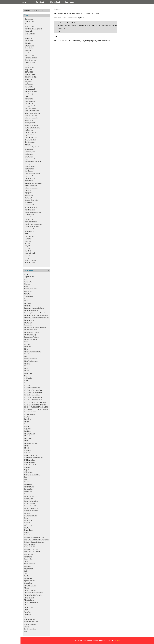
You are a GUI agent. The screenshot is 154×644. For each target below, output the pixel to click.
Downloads (69, 2)
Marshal (27, 436)
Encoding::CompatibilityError (34, 308)
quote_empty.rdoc (30, 108)
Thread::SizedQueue (31, 602)
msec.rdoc (28, 238)
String (26, 571)
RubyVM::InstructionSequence (34, 542)
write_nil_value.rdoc (31, 118)
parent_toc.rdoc (30, 67)
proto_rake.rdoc (30, 33)
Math (26, 441)
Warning (27, 626)
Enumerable (28, 323)
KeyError (27, 429)
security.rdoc (29, 195)
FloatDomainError (30, 371)
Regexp (27, 528)
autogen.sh (28, 82)
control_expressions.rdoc (33, 212)
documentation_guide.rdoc (33, 161)
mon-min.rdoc (29, 236)
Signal (26, 561)
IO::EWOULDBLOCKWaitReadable (36, 407)
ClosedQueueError (30, 289)
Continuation (29, 296)
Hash (26, 380)
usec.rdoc (28, 248)
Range (26, 518)
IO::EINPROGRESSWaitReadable (36, 402)
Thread (27, 588)
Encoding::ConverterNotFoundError (36, 313)
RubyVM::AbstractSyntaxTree (34, 537)
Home (24, 2)
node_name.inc (30, 258)
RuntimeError (29, 554)
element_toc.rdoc (30, 60)
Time (26, 610)
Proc (26, 479)
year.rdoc (28, 251)
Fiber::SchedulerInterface (33, 351)
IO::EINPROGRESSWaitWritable (35, 405)
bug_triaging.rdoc (30, 89)
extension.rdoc (29, 169)
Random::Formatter (31, 515)
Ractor (26, 494)
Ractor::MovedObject (31, 506)
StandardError (29, 566)
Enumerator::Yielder (31, 339)
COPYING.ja (29, 72)
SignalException (30, 564)
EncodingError (29, 320)
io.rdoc (27, 96)
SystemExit (28, 583)
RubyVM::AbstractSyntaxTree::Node (36, 540)
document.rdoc (29, 46)
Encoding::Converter (31, 310)
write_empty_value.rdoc (32, 113)
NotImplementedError (31, 465)
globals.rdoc (29, 171)
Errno (26, 342)
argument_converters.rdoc (33, 183)
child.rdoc (28, 43)
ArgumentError (29, 277)
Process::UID (29, 491)
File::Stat (27, 364)
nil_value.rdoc (29, 135)
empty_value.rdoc (30, 123)
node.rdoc (28, 50)
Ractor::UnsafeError (31, 511)
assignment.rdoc (30, 205)
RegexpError (28, 530)
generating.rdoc (30, 152)
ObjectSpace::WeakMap (32, 475)
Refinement (28, 525)
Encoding (27, 306)
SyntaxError (28, 578)
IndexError (28, 419)
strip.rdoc (28, 144)
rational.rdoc (29, 38)
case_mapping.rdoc (31, 91)
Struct (26, 573)
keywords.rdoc (29, 176)
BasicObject (28, 281)
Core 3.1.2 (40, 2)
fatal (26, 631)
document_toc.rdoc (31, 58)
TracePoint (28, 612)
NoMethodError (30, 462)
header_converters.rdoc (32, 128)
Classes (32, 10)
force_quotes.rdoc (30, 106)
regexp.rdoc (28, 193)
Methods (39, 10)
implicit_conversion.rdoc (33, 173)
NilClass (27, 453)
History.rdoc (29, 19)
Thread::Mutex (29, 598)
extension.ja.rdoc (30, 166)
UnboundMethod (30, 619)
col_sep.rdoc (29, 99)
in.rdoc (27, 234)
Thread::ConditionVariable (33, 595)
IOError (27, 417)
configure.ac (29, 84)
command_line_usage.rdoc (33, 29)
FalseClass (28, 347)
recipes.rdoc (29, 157)
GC (25, 376)
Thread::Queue (29, 600)
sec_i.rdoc (28, 246)
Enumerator (28, 325)
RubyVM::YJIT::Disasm (32, 552)
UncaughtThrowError (31, 622)
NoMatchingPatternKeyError (34, 458)
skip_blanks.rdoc (30, 140)
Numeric (27, 467)
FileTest (27, 366)
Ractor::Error (29, 499)
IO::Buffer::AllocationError (33, 390)
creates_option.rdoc (31, 185)
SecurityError (29, 559)
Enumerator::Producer (31, 337)
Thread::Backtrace (30, 590)
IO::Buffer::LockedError (32, 395)
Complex (27, 294)
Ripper (26, 532)
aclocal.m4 (28, 79)
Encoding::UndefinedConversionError (37, 318)
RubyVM (27, 535)
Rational (27, 523)
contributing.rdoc (30, 94)
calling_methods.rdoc (32, 207)
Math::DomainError (31, 443)
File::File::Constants (31, 359)
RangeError (28, 520)
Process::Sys (28, 489)
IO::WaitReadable (30, 412)
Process (27, 482)
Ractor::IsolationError (31, 501)
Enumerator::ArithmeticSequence (35, 327)
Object (26, 470)
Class (26, 286)
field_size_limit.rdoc (31, 125)
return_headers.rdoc (31, 137)
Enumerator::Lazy (30, 335)
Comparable (28, 291)
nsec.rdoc (28, 241)
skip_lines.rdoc (30, 142)
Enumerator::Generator (32, 332)
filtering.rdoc (29, 149)
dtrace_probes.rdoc (31, 164)
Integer (27, 421)
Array (26, 279)
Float (26, 368)
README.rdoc (30, 21)
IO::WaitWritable (30, 414)
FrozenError (28, 373)
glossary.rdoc (29, 31)
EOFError (28, 303)
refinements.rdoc (30, 231)
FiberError (28, 354)
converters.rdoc (30, 120)
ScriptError (28, 557)
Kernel (26, 426)
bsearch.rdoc (29, 87)
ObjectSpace (28, 472)
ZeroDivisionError (30, 629)
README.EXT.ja (31, 77)
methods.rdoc (29, 219)
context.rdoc (29, 41)
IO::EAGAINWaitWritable (33, 400)
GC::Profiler (28, 378)
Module (27, 448)
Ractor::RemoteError (31, 508)
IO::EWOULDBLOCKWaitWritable (36, 409)
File (26, 356)
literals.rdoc (28, 217)
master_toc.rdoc (30, 62)
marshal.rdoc (29, 181)
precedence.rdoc (30, 229)
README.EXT (30, 74)
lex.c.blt (27, 255)
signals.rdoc (29, 198)
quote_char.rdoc (30, 101)
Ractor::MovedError (31, 503)
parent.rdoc (28, 53)
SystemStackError (30, 585)
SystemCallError (30, 581)
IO (25, 383)
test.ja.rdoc (28, 70)
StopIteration (29, 569)
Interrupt (27, 424)
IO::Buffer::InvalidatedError (33, 392)
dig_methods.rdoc (30, 159)
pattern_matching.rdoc (32, 226)
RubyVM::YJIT (29, 547)
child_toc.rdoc (29, 55)
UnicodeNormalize (30, 624)
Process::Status (29, 487)
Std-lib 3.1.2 (55, 2)
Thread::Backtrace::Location (34, 593)
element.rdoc (29, 48)
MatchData (28, 438)
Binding (27, 284)
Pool (26, 477)
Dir (25, 298)
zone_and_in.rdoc (30, 253)
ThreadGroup (29, 607)
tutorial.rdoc (29, 190)
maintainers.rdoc (30, 178)
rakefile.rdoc (29, 36)
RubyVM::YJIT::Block (32, 549)
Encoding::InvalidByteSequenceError (36, 315)
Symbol (27, 576)
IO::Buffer (28, 385)
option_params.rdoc (31, 188)
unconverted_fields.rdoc (32, 147)
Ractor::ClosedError (31, 496)
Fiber (26, 349)
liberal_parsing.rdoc (31, 132)
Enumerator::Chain (30, 330)
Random (27, 513)
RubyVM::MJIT (30, 545)
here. (118, 641)
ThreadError (28, 605)
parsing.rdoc (29, 154)
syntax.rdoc (28, 202)
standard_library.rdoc (32, 200)
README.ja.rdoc (30, 260)
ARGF (26, 274)
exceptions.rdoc (30, 214)
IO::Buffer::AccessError (32, 388)
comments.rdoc (30, 210)
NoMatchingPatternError (32, 455)
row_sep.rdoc (29, 103)
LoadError (28, 431)
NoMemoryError (30, 460)
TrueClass (28, 614)
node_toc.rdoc (29, 65)
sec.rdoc (27, 243)
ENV (26, 301)
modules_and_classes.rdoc (33, 224)
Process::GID (29, 484)
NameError (28, 450)
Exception (28, 344)
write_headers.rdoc (31, 115)
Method (27, 446)
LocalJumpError (30, 434)
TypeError (28, 617)
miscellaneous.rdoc (31, 222)
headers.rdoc (29, 130)
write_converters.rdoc (32, 111)
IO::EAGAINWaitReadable (33, 397)
